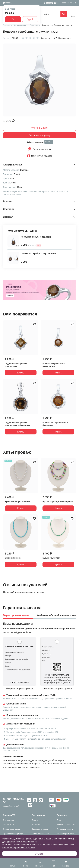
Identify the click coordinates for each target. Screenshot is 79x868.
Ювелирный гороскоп (66, 825)
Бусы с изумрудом (51, 558)
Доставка (36, 825)
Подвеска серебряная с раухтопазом (16, 365)
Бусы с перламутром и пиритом (58, 501)
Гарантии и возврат (40, 834)
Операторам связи (11, 829)
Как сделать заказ (40, 829)
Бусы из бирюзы (13, 558)
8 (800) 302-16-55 (51, 3)
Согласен (39, 854)
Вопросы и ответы (65, 829)
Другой (30, 19)
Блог (59, 820)
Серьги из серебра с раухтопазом (38, 253)
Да (13, 19)
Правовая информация (13, 834)
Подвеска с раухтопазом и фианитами (55, 424)
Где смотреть (9, 825)
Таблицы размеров (65, 834)
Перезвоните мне (69, 3)
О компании (8, 820)
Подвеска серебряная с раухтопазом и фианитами (18, 424)
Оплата (35, 820)
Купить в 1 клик (39, 128)
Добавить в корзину (39, 135)
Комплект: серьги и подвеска (36, 237)
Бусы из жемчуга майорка (17, 501)
